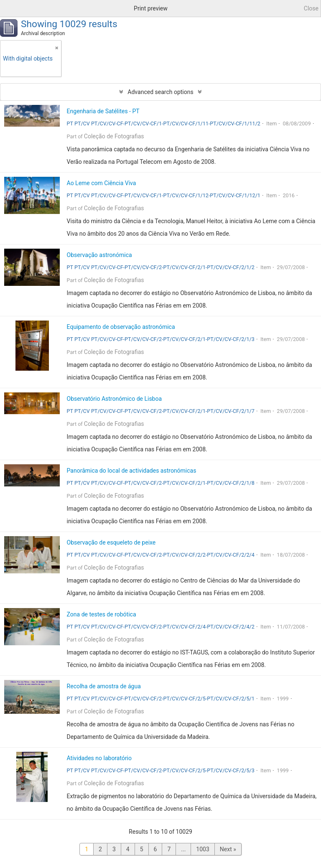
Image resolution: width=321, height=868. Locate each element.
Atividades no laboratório (99, 758)
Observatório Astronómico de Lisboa (114, 399)
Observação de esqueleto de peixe (111, 542)
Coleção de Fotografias (114, 136)
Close (311, 8)
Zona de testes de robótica (102, 614)
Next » (228, 849)
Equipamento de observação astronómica (121, 327)
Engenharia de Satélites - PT (103, 111)
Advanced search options (160, 92)
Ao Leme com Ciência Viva (102, 183)
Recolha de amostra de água (104, 686)
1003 (203, 849)
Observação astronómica (99, 255)
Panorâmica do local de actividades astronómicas (132, 471)
